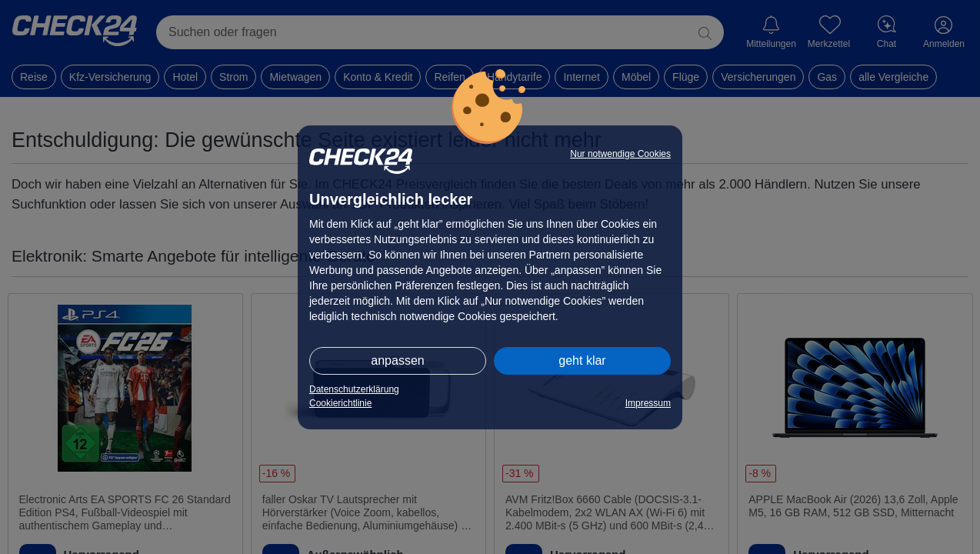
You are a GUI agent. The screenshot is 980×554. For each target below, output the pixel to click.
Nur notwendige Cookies (620, 154)
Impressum (648, 403)
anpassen (397, 360)
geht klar (582, 360)
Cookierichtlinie (340, 403)
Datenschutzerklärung (354, 389)
